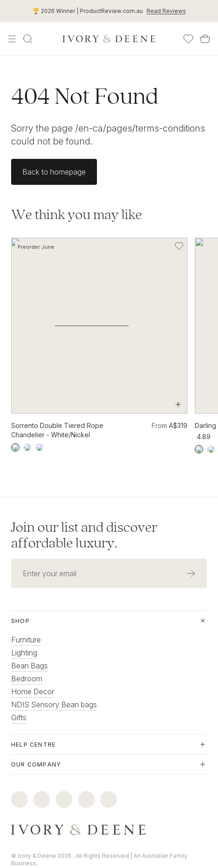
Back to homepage (54, 172)
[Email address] (93, 554)
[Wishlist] (188, 39)
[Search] (28, 39)
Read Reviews (166, 11)
